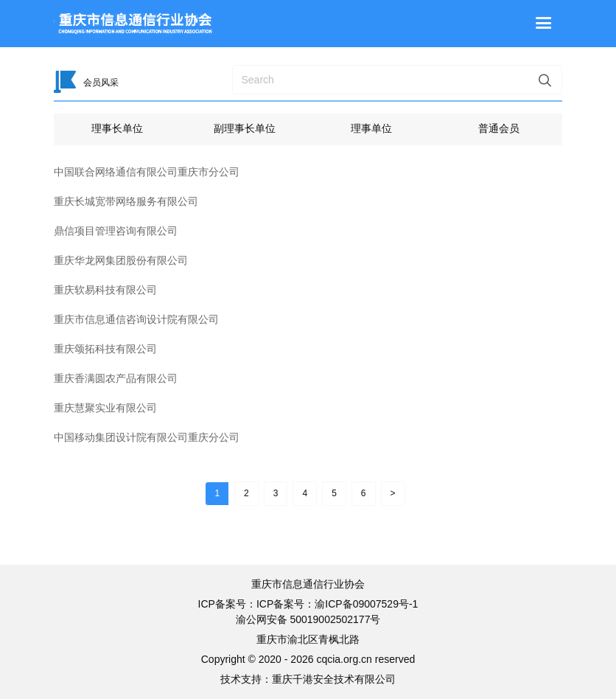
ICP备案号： (286, 604)
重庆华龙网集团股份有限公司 (121, 260)
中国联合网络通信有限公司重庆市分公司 (147, 172)
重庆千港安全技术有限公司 (334, 679)
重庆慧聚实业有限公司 (105, 408)
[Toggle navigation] (544, 24)
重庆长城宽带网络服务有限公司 (126, 201)
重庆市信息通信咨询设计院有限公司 (136, 319)
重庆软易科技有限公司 (105, 290)
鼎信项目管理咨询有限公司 (116, 231)
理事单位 (371, 128)
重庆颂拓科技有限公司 (105, 349)
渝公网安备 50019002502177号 (308, 619)
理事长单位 (117, 128)
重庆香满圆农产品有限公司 (116, 378)
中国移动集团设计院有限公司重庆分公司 (147, 437)
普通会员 (499, 128)
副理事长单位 (245, 128)
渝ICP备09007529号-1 (366, 604)
